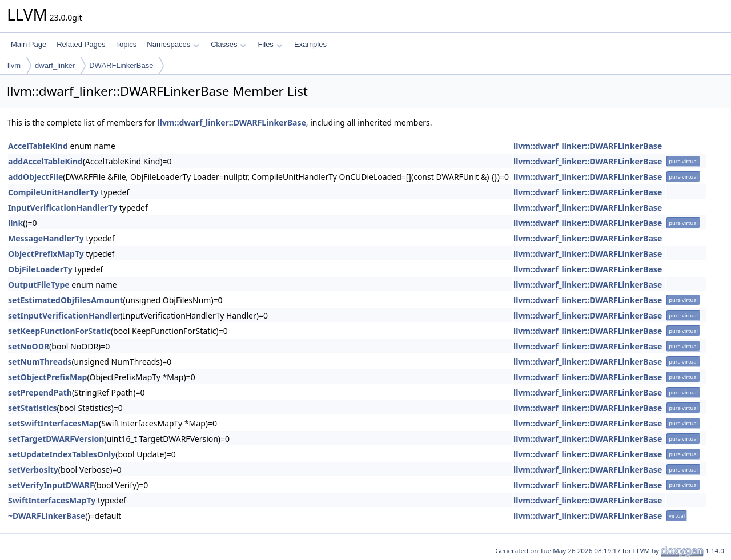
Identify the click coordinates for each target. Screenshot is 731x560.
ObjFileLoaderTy (40, 269)
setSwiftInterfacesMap (53, 423)
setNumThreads (40, 362)
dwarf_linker (55, 65)
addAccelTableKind (45, 161)
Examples (310, 44)
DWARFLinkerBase (121, 65)
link (15, 223)
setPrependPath (40, 392)
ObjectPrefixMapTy (46, 254)
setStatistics (32, 408)
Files (270, 44)
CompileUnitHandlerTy (53, 192)
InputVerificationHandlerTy (63, 208)
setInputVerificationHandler (64, 315)
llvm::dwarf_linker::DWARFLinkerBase (232, 122)
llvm (14, 65)
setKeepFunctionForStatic (59, 331)
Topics (126, 44)
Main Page (29, 44)
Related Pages (81, 44)
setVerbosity (33, 470)
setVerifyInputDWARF (51, 485)
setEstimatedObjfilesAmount (66, 300)
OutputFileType (39, 285)
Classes (228, 44)
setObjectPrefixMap (47, 377)
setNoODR (29, 346)
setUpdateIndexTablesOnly (62, 454)
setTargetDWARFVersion (56, 439)
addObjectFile (35, 177)
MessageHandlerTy (46, 238)
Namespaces (173, 44)
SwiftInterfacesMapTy (52, 500)
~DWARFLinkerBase (47, 516)
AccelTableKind (38, 146)
